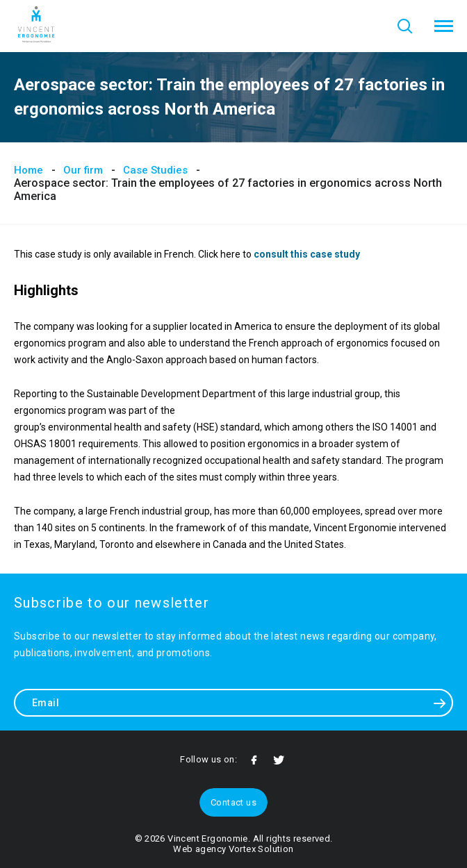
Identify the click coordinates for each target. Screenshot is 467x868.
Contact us (233, 802)
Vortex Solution (261, 849)
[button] (444, 26)
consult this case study (307, 254)
